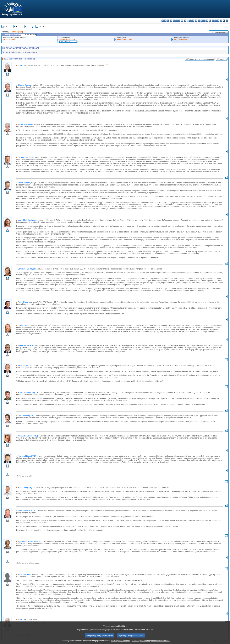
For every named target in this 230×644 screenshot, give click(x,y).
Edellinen (19, 27)
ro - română (216, 21)
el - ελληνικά (179, 21)
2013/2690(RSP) (17, 32)
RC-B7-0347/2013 (10, 40)
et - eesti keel (177, 21)
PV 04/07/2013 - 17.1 (67, 40)
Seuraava (28, 27)
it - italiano (193, 21)
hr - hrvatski (190, 21)
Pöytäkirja (223, 59)
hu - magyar (202, 21)
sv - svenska (227, 21)
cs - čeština (168, 21)
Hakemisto (8, 27)
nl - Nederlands (207, 21)
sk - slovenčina (218, 21)
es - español (165, 21)
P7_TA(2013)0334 (180, 40)
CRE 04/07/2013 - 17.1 (68, 42)
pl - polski (210, 21)
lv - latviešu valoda (196, 21)
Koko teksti (42, 27)
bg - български (163, 21)
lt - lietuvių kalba (199, 21)
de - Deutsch (174, 21)
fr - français (185, 21)
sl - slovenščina (221, 21)
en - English (182, 21)
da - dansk (171, 21)
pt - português (213, 21)
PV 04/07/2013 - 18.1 (124, 40)
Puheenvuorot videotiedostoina (201, 59)
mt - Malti (204, 21)
